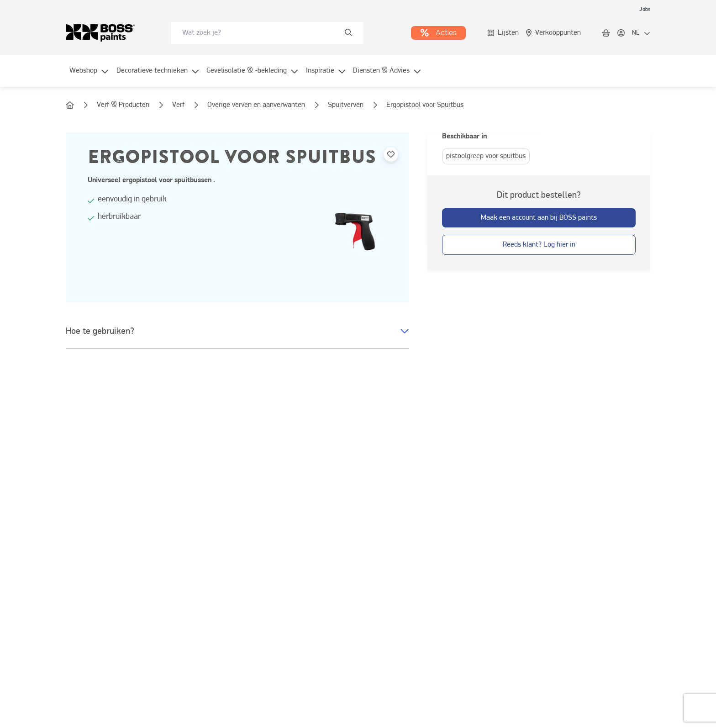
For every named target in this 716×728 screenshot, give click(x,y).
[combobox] (267, 33)
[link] (645, 9)
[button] (237, 332)
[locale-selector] (641, 33)
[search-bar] (261, 33)
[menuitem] (89, 76)
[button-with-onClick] (539, 218)
